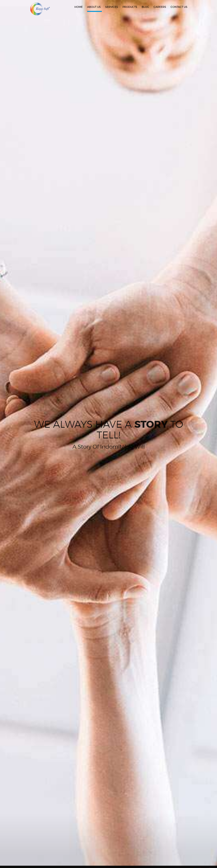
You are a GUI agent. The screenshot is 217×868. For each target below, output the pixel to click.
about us (94, 7)
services (112, 7)
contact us (179, 7)
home (79, 7)
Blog (145, 7)
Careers (160, 7)
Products (130, 7)
